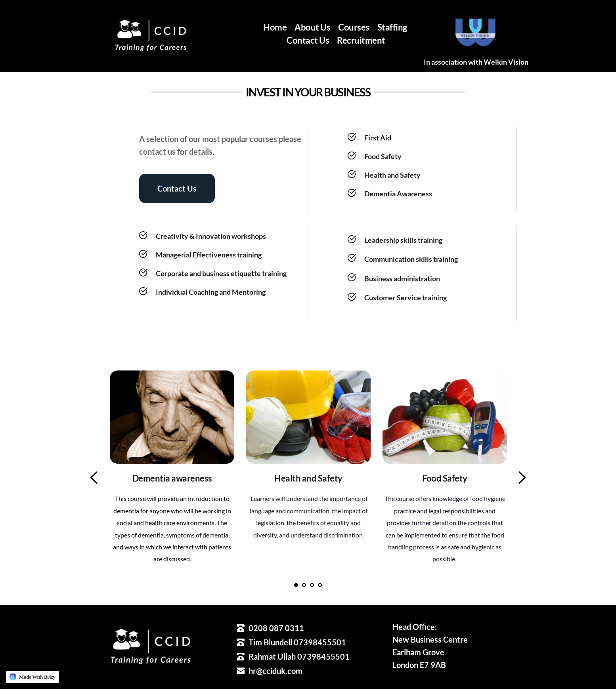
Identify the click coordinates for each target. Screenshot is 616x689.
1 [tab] (296, 585)
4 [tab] (320, 585)
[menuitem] (275, 27)
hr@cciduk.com (275, 671)
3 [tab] (312, 585)
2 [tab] (304, 585)
